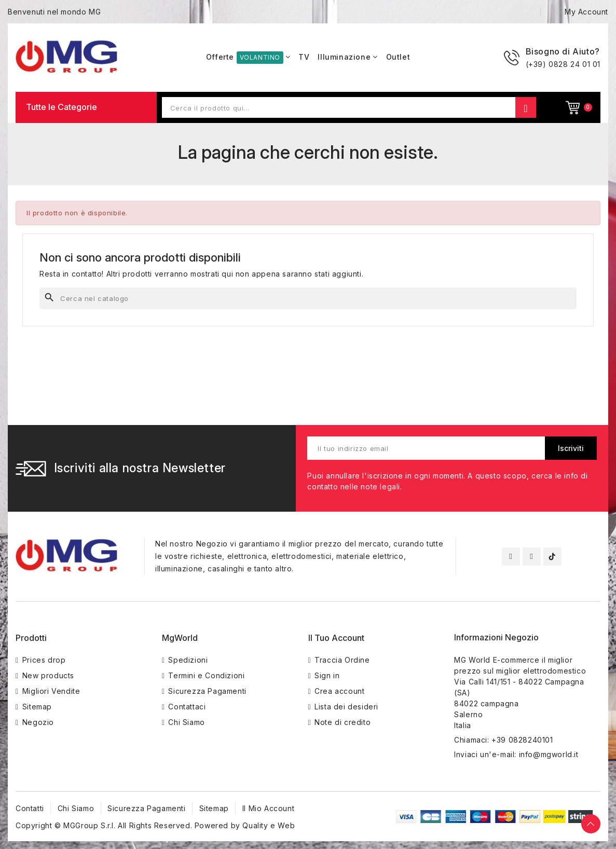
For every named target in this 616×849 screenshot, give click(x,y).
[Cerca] (308, 298)
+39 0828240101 (522, 740)
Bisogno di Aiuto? (563, 51)
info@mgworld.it (549, 754)
